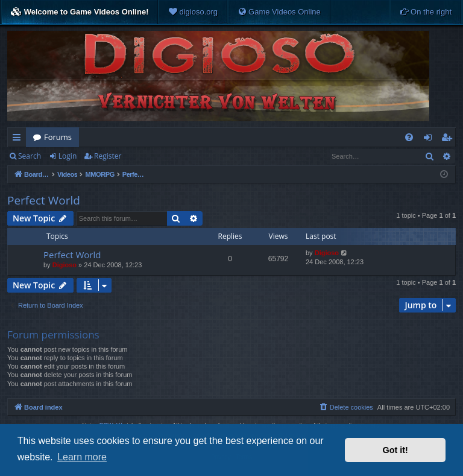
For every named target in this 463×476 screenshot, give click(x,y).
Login (68, 156)
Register (108, 156)
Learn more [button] (82, 457)
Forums (58, 137)
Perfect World (44, 200)
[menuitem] (193, 12)
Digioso (65, 265)
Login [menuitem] (430, 139)
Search (30, 156)
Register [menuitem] (449, 139)
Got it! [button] (395, 450)
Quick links (19, 139)
